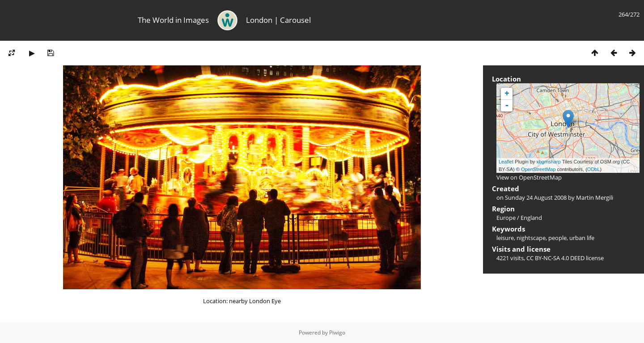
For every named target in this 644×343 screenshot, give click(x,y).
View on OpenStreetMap (529, 177)
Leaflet (506, 162)
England (531, 218)
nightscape (531, 238)
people (557, 238)
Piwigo (337, 332)
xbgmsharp (548, 162)
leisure (505, 238)
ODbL (594, 169)
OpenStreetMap (538, 169)
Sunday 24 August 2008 (536, 197)
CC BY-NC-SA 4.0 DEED (555, 258)
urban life (582, 238)
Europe (506, 218)
